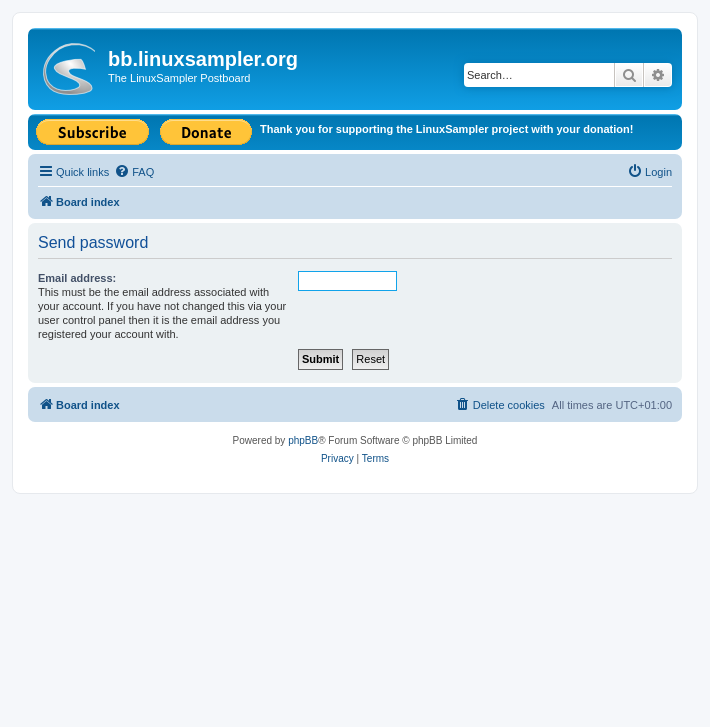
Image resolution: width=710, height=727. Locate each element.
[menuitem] (134, 172)
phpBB (303, 440)
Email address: (77, 278)
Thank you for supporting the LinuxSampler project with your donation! (446, 129)
